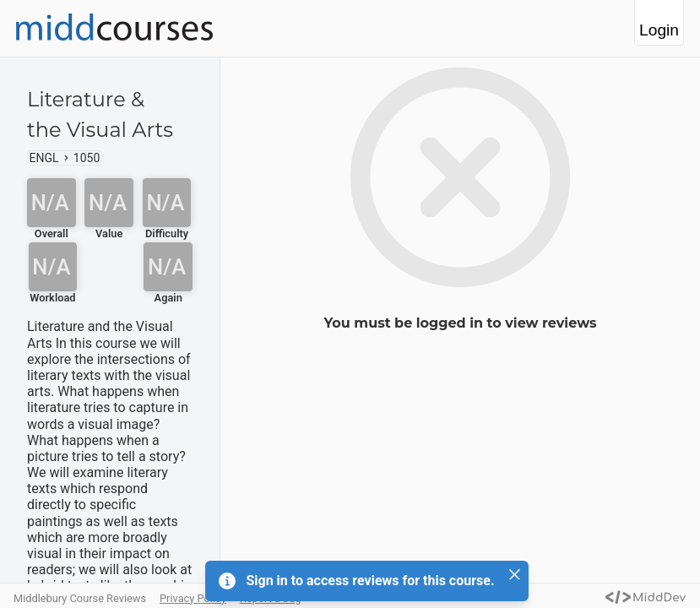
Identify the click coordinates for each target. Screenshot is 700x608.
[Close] (515, 574)
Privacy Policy (193, 598)
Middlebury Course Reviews (80, 598)
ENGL (44, 158)
